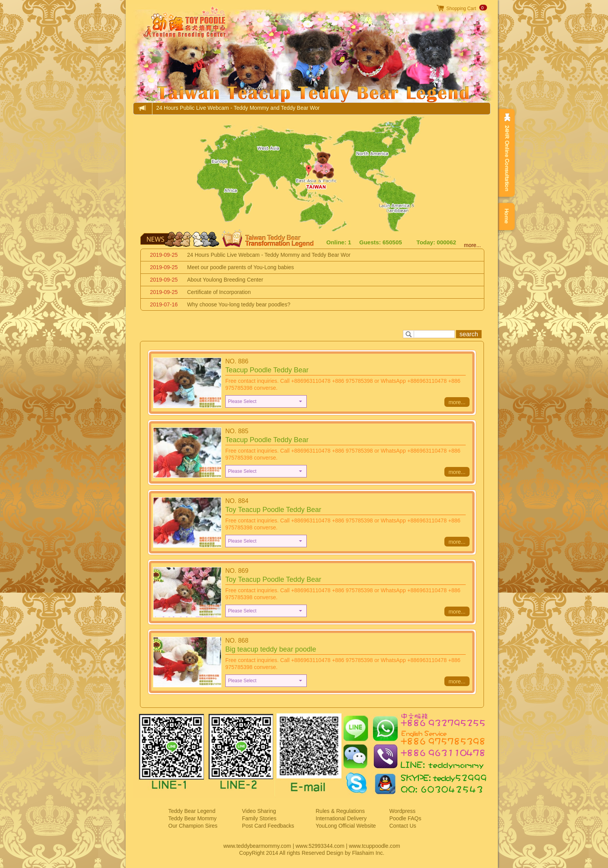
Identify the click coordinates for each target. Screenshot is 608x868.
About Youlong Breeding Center (225, 280)
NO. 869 (237, 571)
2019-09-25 (164, 255)
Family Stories (259, 818)
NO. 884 (237, 501)
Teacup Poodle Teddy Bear (267, 370)
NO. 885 (237, 431)
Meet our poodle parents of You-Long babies (241, 267)
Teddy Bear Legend (192, 811)
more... (473, 245)
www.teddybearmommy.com (257, 846)
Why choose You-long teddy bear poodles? (239, 304)
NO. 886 (237, 361)
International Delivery (341, 818)
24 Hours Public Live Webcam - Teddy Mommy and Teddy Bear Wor (238, 108)
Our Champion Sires (193, 826)
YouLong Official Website (346, 826)
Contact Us (403, 826)
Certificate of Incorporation (219, 292)
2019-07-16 (164, 304)
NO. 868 (237, 641)
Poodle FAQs (405, 818)
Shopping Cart (461, 9)
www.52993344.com (320, 846)
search (469, 334)
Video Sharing (259, 811)
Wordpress (402, 811)
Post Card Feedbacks (268, 826)
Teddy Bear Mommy (192, 818)
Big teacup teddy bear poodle (271, 649)
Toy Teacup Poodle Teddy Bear (273, 510)
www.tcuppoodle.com (375, 846)
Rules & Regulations (340, 811)
